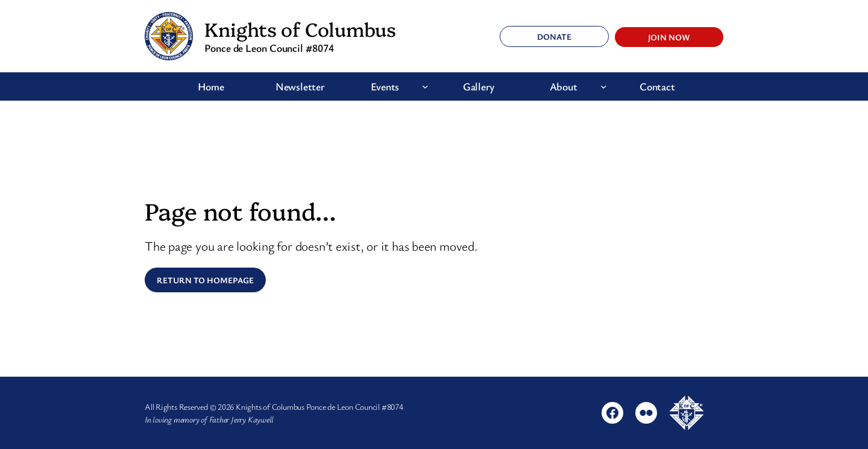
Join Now (669, 37)
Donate (554, 36)
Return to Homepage (205, 280)
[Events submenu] (425, 86)
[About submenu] (604, 86)
